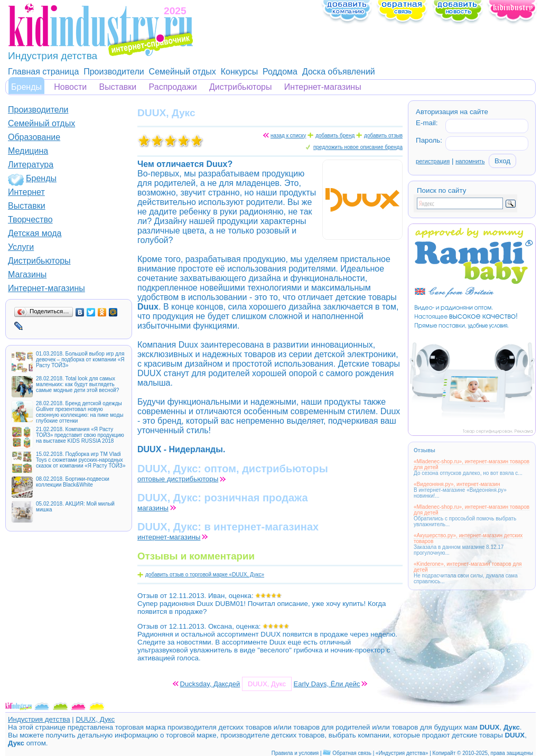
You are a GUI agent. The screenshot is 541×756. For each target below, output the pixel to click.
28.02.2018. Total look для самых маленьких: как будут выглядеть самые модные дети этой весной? (77, 384)
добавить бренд (335, 136)
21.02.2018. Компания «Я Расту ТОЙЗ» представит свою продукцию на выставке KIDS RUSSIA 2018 (80, 435)
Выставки (118, 87)
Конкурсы (239, 72)
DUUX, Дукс (95, 719)
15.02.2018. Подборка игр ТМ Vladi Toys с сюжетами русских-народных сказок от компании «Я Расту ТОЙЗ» (81, 460)
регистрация (433, 161)
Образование (34, 137)
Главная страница (43, 72)
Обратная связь (352, 753)
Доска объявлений (339, 72)
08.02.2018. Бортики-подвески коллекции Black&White (73, 482)
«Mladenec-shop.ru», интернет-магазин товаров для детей (472, 464)
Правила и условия (295, 753)
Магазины (27, 274)
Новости (70, 87)
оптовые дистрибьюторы (178, 479)
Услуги (21, 247)
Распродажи (173, 87)
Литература (31, 165)
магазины (153, 508)
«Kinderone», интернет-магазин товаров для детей (468, 567)
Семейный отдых (183, 72)
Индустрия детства (39, 719)
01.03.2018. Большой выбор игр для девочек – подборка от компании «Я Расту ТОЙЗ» (80, 360)
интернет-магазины (169, 537)
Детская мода (35, 233)
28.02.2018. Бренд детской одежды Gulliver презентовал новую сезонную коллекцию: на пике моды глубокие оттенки (80, 412)
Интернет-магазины (323, 87)
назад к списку (288, 136)
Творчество (30, 220)
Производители (114, 72)
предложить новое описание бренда (358, 147)
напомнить (470, 161)
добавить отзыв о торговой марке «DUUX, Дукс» (205, 575)
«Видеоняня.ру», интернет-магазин (457, 484)
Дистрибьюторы (241, 87)
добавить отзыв (383, 136)
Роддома (280, 72)
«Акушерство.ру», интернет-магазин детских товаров (468, 538)
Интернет (26, 192)
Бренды (26, 87)
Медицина (28, 151)
